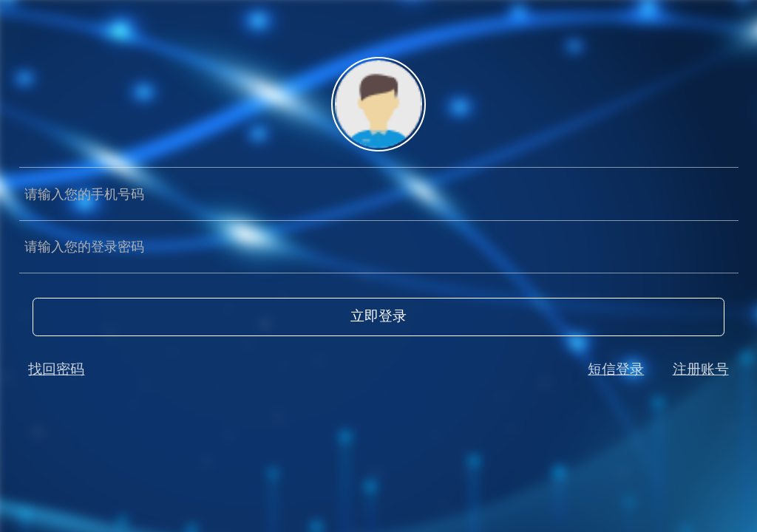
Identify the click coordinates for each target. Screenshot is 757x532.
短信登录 (616, 369)
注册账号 (701, 369)
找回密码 (56, 369)
